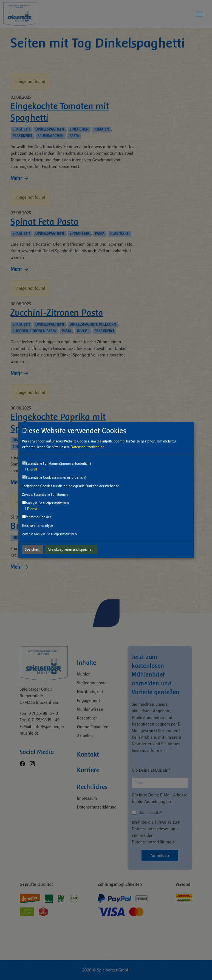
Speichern (33, 549)
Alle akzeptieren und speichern (71, 549)
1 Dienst (30, 469)
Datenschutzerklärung (88, 447)
